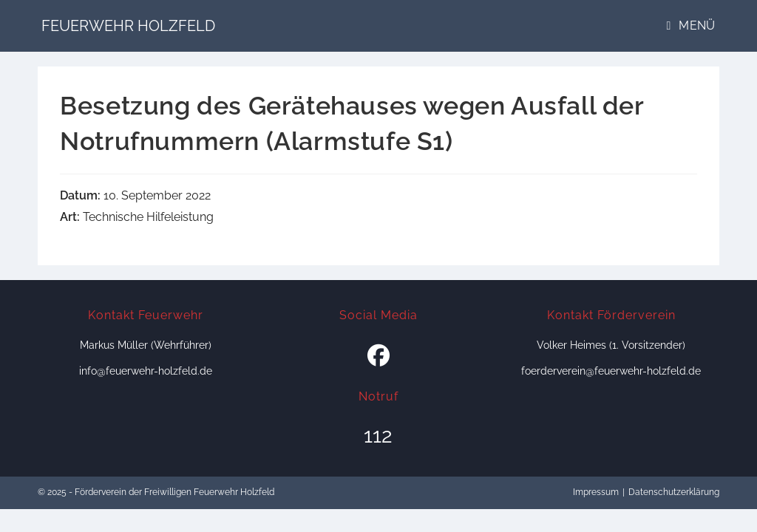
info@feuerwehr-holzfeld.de (146, 371)
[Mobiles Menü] (691, 25)
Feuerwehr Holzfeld (128, 26)
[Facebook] (378, 356)
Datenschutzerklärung (674, 492)
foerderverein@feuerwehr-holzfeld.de (611, 371)
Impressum (596, 492)
